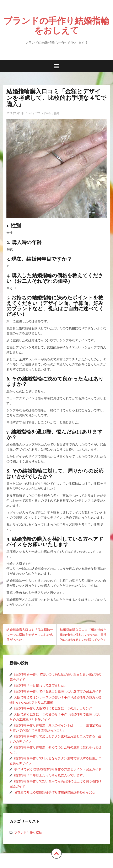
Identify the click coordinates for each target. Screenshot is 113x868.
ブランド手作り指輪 (47, 113)
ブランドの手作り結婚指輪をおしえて (56, 25)
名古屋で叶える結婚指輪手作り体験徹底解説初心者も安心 (55, 792)
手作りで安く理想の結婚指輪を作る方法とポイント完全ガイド (58, 769)
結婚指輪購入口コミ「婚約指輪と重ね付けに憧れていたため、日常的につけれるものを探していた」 (83, 634)
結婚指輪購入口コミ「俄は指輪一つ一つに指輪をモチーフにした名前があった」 (30, 634)
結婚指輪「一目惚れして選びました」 (41, 685)
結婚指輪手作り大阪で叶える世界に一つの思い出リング (53, 708)
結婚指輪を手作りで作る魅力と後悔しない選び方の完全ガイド (58, 691)
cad (30, 113)
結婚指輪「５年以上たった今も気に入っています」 (50, 775)
